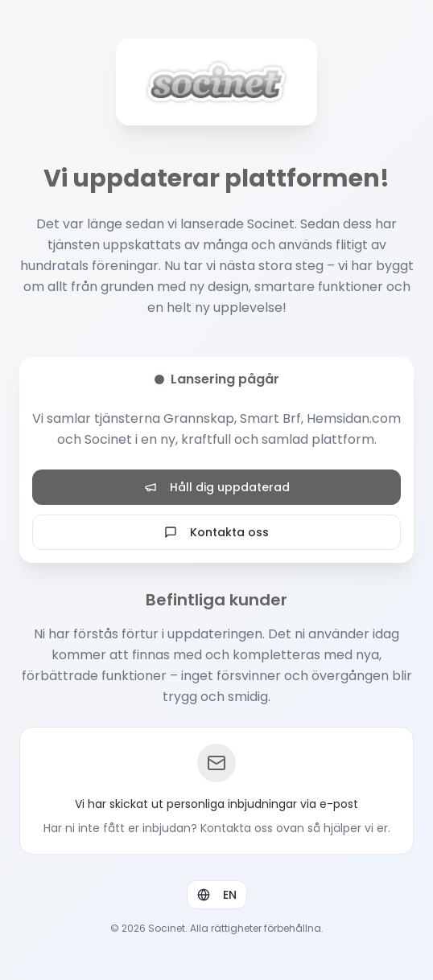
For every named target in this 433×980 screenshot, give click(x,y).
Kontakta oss (216, 532)
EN (217, 895)
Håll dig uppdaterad (217, 487)
